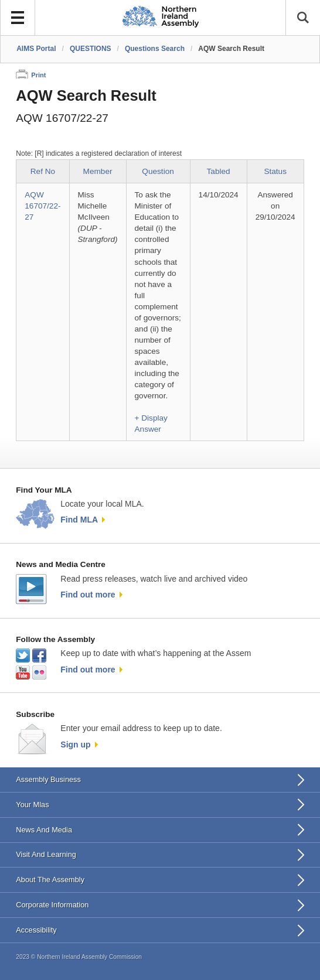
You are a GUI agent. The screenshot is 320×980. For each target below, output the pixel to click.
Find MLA (79, 520)
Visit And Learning (46, 854)
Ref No (43, 171)
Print (38, 75)
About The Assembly (50, 880)
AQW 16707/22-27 (42, 206)
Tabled (219, 171)
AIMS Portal (36, 49)
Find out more (88, 595)
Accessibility (36, 930)
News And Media (44, 830)
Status (275, 171)
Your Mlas (32, 805)
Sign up (75, 745)
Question (158, 171)
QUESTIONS (91, 49)
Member (98, 171)
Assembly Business (48, 779)
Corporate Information (52, 905)
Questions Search (155, 49)
